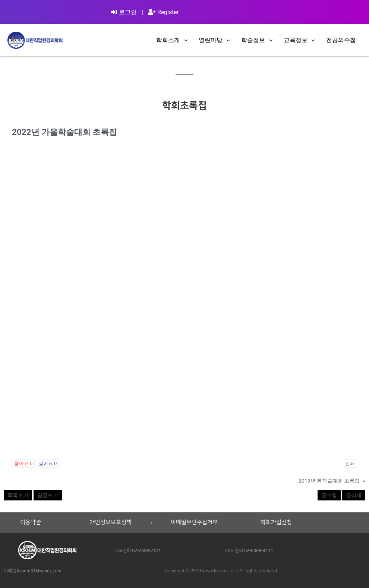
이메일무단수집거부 (194, 522)
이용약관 (31, 522)
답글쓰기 (48, 495)
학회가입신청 (276, 522)
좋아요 (23, 463)
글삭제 (354, 495)
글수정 (329, 495)
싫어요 (48, 463)
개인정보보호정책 (111, 522)
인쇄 (350, 463)
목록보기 (18, 495)
